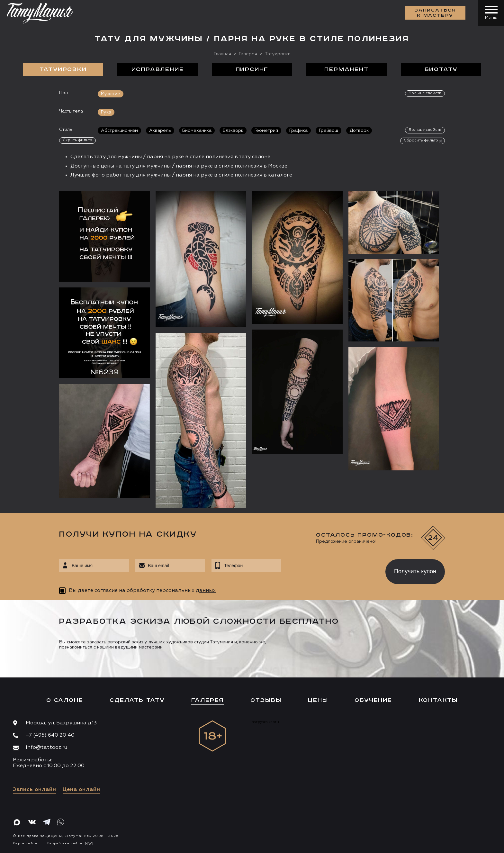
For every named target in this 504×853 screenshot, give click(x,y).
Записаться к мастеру (435, 13)
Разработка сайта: (70, 843)
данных (206, 591)
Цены (318, 700)
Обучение (373, 700)
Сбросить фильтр (421, 141)
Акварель (160, 131)
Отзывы (266, 700)
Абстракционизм (119, 131)
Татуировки (63, 69)
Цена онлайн (81, 790)
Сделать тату (137, 700)
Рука (106, 112)
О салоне (65, 700)
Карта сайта (25, 843)
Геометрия (266, 131)
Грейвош (328, 131)
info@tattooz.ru (46, 748)
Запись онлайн (35, 790)
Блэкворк (233, 131)
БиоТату (441, 69)
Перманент (346, 69)
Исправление (158, 69)
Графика (298, 131)
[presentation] (329, 570)
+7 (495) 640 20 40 (50, 735)
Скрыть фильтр (77, 140)
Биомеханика (197, 131)
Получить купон (415, 571)
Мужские (111, 94)
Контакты (438, 700)
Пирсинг (252, 69)
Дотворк (359, 131)
